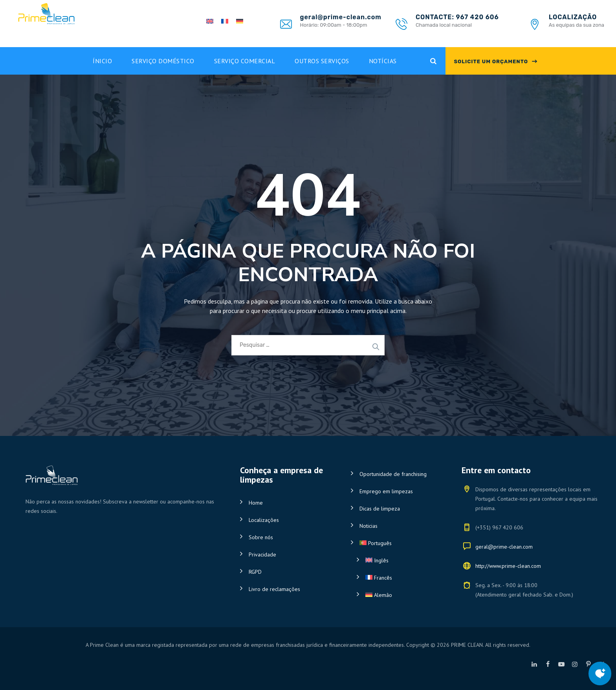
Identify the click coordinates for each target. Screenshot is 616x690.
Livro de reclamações (274, 589)
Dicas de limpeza (380, 509)
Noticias (368, 526)
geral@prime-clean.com (504, 547)
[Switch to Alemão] (403, 595)
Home (256, 503)
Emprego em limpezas (386, 491)
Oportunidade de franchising (393, 474)
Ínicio (102, 61)
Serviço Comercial (245, 61)
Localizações (264, 520)
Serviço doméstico (163, 61)
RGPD (255, 572)
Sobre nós (261, 537)
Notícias (383, 61)
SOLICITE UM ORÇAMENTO (491, 61)
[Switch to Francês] (403, 578)
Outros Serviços (322, 61)
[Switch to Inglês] (403, 560)
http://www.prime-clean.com (508, 566)
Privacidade (262, 555)
